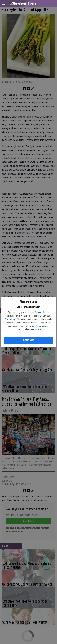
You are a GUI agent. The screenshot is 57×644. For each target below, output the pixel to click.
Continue (28, 340)
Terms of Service (42, 312)
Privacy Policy (11, 319)
